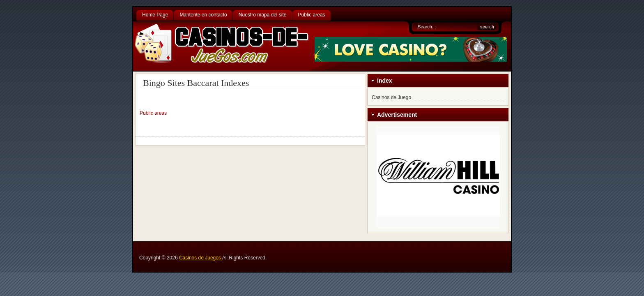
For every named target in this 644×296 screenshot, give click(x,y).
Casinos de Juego (391, 97)
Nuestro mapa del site (263, 15)
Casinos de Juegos (201, 258)
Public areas (312, 15)
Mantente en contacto (203, 15)
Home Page (155, 15)
